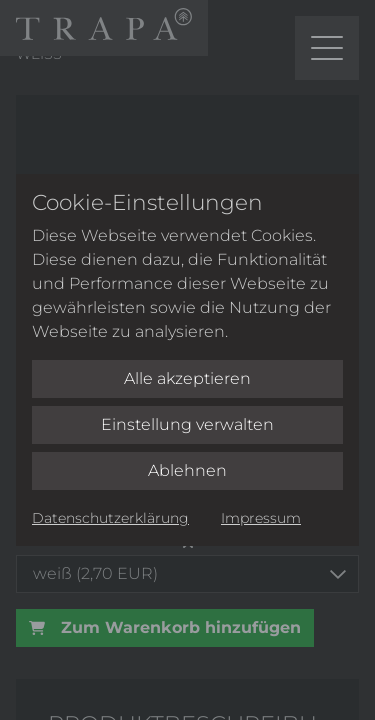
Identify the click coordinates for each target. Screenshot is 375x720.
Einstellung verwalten (187, 424)
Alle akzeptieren (187, 378)
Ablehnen (187, 470)
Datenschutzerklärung (110, 518)
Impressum (261, 518)
